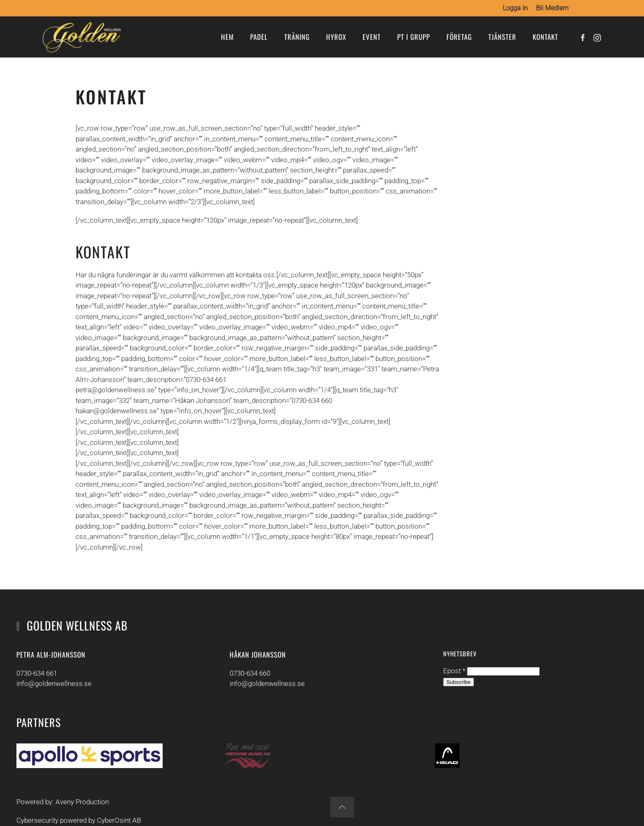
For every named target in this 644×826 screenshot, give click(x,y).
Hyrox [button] (336, 37)
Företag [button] (459, 37)
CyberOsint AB (117, 821)
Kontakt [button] (545, 37)
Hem (227, 37)
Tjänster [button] (502, 37)
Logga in (515, 8)
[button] (340, 807)
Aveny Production (80, 802)
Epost (453, 671)
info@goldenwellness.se (52, 684)
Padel (259, 37)
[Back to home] (82, 37)
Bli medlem (552, 8)
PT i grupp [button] (414, 37)
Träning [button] (297, 37)
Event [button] (372, 37)
